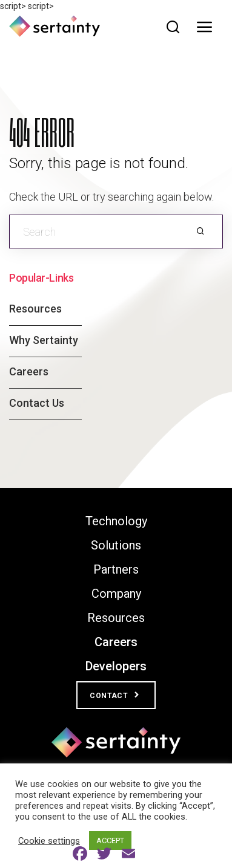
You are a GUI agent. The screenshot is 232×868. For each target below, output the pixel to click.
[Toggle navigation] (208, 27)
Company (116, 594)
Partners (116, 569)
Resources (35, 309)
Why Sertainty (44, 340)
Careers (29, 371)
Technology (116, 521)
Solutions (116, 545)
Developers (116, 666)
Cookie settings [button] (49, 841)
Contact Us (37, 403)
